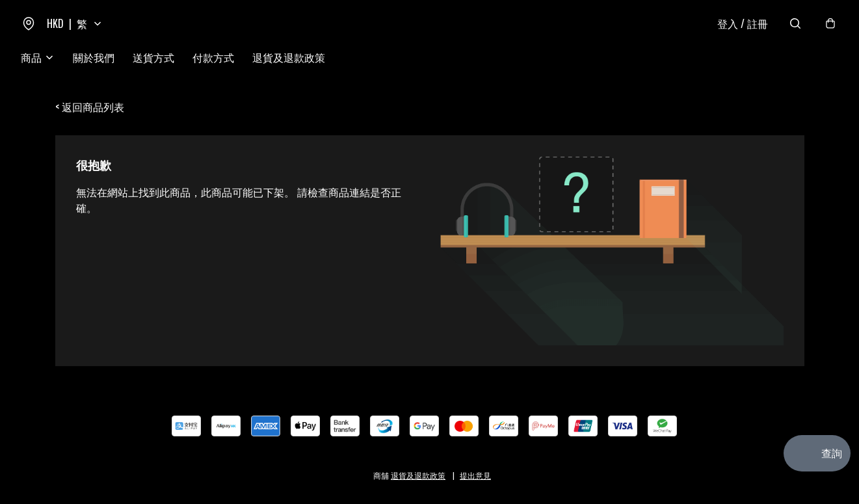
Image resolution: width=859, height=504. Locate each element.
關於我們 (94, 57)
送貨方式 (153, 57)
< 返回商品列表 (90, 107)
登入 (743, 23)
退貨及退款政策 (289, 57)
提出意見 (475, 475)
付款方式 (213, 57)
